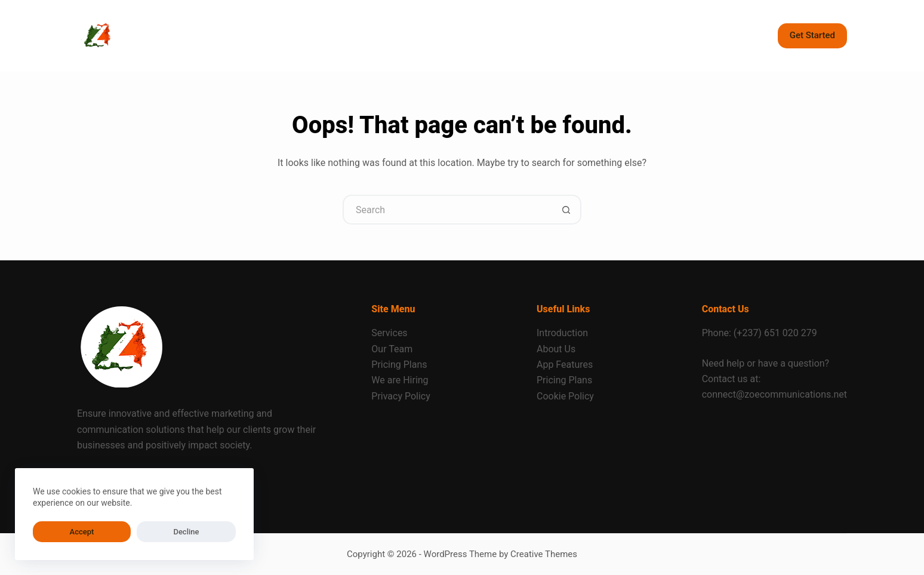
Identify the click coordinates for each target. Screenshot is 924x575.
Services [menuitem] (267, 36)
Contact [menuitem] (435, 35)
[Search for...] (447, 210)
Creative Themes (544, 554)
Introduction (562, 333)
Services (389, 333)
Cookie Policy (565, 396)
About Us (556, 349)
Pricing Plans (399, 365)
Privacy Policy (401, 396)
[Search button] (566, 210)
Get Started (812, 35)
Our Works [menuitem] (502, 35)
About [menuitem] (330, 35)
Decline (112, 532)
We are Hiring (400, 380)
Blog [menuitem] (381, 35)
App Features (565, 365)
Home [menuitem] (201, 35)
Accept (57, 532)
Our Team (392, 349)
